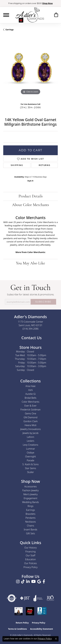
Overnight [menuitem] (30, 456)
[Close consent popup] (56, 639)
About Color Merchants (30, 205)
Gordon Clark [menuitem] (30, 421)
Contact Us (31, 338)
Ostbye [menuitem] (31, 453)
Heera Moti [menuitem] (30, 425)
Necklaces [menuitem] (30, 522)
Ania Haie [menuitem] (31, 386)
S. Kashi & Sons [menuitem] (30, 464)
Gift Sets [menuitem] (30, 533)
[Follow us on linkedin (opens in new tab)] (28, 582)
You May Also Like (30, 263)
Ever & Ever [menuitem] (30, 406)
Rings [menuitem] (31, 506)
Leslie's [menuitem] (31, 441)
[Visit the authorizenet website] (12, 598)
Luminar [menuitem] (30, 449)
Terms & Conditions (17, 629)
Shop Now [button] (47, 3)
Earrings (10, 30)
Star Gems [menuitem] (31, 468)
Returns (44, 165)
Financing (30, 551)
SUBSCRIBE (43, 302)
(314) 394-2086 (30, 107)
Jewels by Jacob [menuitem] (31, 433)
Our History (30, 548)
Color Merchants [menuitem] (31, 402)
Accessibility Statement (41, 629)
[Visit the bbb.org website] (42, 611)
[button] (56, 15)
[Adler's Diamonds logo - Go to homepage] (30, 15)
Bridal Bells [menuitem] (31, 398)
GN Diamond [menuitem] (30, 417)
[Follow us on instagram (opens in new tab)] (18, 582)
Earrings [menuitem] (30, 510)
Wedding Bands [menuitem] (30, 502)
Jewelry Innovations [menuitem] (31, 429)
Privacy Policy (30, 567)
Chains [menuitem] (31, 526)
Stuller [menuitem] (31, 472)
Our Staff (30, 555)
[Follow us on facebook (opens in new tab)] (44, 582)
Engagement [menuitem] (31, 498)
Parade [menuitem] (31, 460)
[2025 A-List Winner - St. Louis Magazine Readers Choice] (30, 611)
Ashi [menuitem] (30, 390)
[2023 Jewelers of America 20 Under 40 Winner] (19, 611)
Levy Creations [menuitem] (30, 445)
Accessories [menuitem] (30, 486)
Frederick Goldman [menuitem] (31, 410)
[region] (30, 68)
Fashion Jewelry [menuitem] (31, 490)
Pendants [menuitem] (31, 518)
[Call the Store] (30, 329)
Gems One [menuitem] (30, 413)
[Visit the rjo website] (50, 598)
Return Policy (22, 623)
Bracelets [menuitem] (31, 514)
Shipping (17, 165)
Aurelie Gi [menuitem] (30, 394)
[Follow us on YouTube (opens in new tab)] (33, 582)
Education (30, 559)
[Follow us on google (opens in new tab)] (39, 582)
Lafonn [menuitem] (30, 437)
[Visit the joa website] (38, 598)
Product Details (31, 196)
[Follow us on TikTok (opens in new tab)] (23, 582)
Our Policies (31, 563)
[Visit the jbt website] (25, 598)
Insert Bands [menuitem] (30, 529)
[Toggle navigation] (6, 15)
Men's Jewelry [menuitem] (30, 494)
